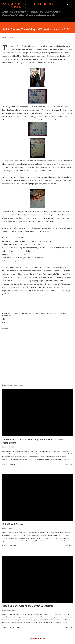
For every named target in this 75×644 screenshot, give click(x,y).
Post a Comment (15, 627)
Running (43, 313)
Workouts (6, 316)
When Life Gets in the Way (56, 313)
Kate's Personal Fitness (17, 313)
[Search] (67, 4)
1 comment (13, 546)
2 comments (13, 464)
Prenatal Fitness (33, 313)
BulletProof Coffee (13, 524)
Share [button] (5, 323)
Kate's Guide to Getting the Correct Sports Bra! (28, 606)
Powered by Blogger (37, 638)
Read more (69, 464)
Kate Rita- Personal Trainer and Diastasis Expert (28, 5)
